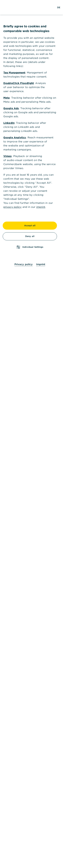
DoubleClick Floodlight (19, 83)
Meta (6, 98)
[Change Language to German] (59, 7)
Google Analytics (15, 137)
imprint (41, 207)
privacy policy (12, 207)
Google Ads (11, 108)
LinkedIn (9, 123)
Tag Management (14, 73)
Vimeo (8, 156)
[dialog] (32, 434)
